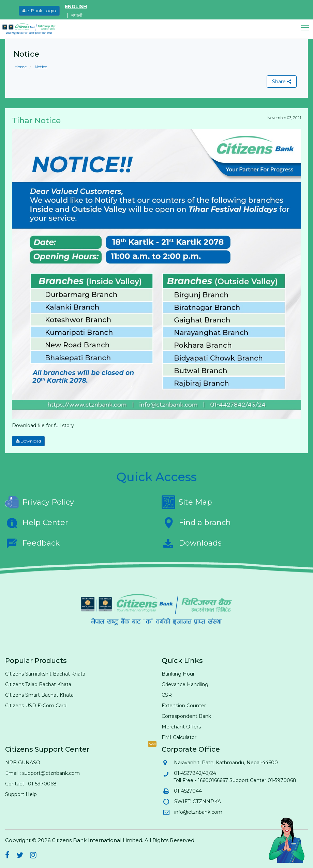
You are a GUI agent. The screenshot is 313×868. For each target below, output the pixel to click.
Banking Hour (178, 674)
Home (21, 67)
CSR (167, 695)
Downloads (192, 543)
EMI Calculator (179, 737)
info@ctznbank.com (198, 812)
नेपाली (77, 15)
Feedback (32, 543)
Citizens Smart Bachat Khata (39, 695)
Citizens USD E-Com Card (36, 706)
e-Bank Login (39, 11)
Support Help (21, 794)
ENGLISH (76, 6)
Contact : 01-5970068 (31, 784)
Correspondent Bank (186, 716)
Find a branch (196, 523)
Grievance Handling (185, 684)
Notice (40, 67)
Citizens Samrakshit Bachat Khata (45, 674)
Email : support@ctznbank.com (42, 773)
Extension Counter (184, 706)
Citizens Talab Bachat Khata (38, 684)
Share (282, 82)
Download (28, 441)
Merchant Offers (181, 727)
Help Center (37, 523)
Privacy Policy (40, 502)
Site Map (187, 502)
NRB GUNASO (23, 763)
